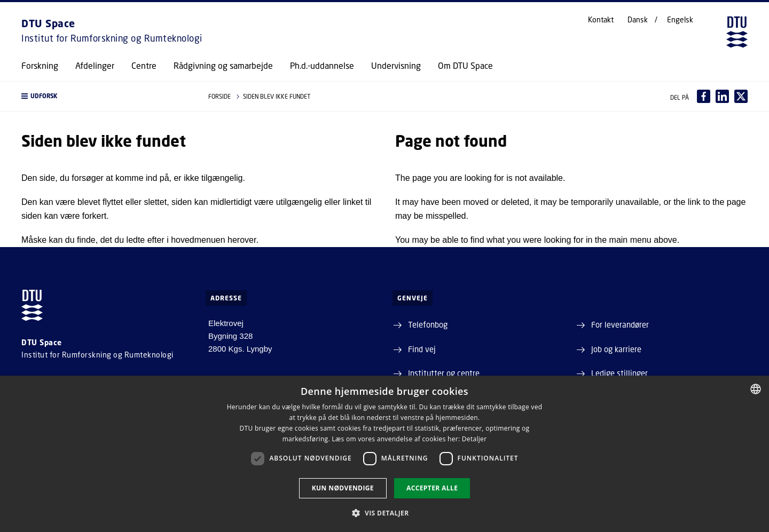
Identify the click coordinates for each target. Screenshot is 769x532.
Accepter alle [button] (432, 488)
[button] (104, 96)
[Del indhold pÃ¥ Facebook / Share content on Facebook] (704, 96)
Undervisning (396, 66)
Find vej (422, 349)
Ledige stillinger (619, 373)
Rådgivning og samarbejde (223, 66)
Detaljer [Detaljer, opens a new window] (474, 439)
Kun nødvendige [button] (343, 488)
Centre (144, 66)
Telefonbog (428, 324)
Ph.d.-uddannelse (322, 66)
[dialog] (384, 454)
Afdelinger (95, 66)
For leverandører (620, 324)
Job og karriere (616, 349)
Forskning (40, 66)
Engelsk (680, 20)
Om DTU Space (465, 66)
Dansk (638, 20)
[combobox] (756, 389)
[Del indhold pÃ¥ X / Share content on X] (741, 96)
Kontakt (601, 20)
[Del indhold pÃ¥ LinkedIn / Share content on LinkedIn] (722, 96)
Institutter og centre (444, 373)
